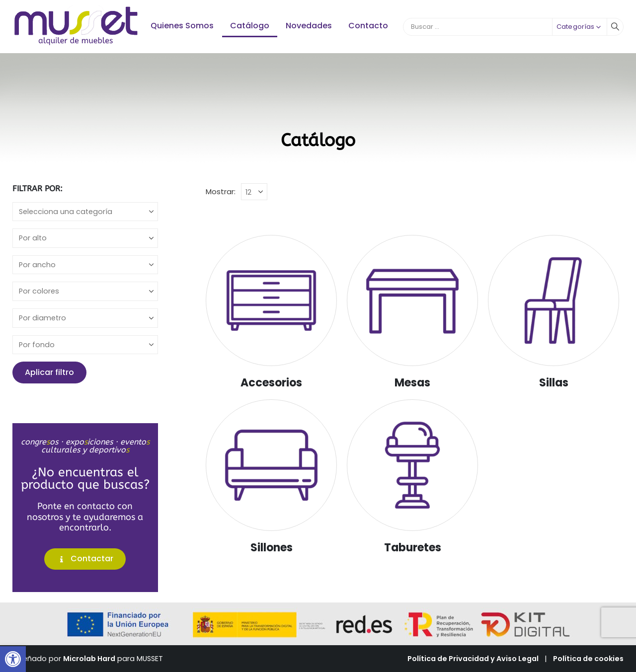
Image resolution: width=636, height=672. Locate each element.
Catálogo (250, 26)
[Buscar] (615, 27)
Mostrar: (221, 191)
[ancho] (85, 265)
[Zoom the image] (76, 10)
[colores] (85, 291)
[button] (13, 659)
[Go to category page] (271, 300)
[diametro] (85, 318)
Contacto (368, 26)
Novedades (309, 26)
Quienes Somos (182, 26)
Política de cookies (588, 659)
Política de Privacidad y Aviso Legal (473, 659)
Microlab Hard (89, 659)
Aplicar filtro (49, 372)
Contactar (85, 559)
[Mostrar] (254, 192)
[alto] (85, 238)
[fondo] (85, 345)
